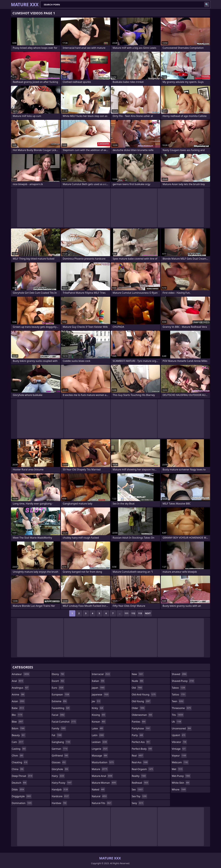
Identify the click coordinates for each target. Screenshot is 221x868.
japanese (100, 694)
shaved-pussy (183, 681)
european (61, 694)
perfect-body (142, 749)
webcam (180, 762)
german (60, 749)
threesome (182, 708)
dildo (18, 789)
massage (100, 756)
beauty (19, 735)
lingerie (100, 749)
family (59, 728)
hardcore (61, 796)
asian (18, 701)
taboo (179, 688)
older (138, 708)
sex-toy (139, 796)
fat (57, 735)
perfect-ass (141, 742)
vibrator (179, 742)
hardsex (59, 803)
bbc (17, 715)
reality (139, 776)
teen (178, 701)
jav (96, 701)
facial (58, 715)
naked (98, 789)
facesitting (61, 708)
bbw (18, 722)
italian (98, 681)
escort (58, 681)
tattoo (179, 694)
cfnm (18, 756)
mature (100, 769)
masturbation (103, 762)
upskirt (179, 735)
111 (127, 613)
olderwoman (142, 715)
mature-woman (104, 783)
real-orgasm (143, 769)
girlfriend (60, 756)
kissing (99, 715)
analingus (20, 688)
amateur (21, 674)
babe (18, 708)
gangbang (61, 742)
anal (18, 681)
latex (98, 728)
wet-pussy (181, 776)
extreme (59, 701)
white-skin (181, 783)
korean (99, 722)
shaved (179, 674)
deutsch (19, 783)
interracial (101, 674)
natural (99, 796)
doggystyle (22, 796)
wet (177, 769)
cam (18, 742)
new (138, 674)
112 (133, 613)
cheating (20, 762)
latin (98, 735)
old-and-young (144, 694)
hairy (58, 776)
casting (19, 749)
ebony (58, 674)
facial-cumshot (64, 722)
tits (178, 715)
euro (58, 688)
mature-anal (102, 776)
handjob (60, 789)
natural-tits (102, 803)
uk (177, 722)
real (138, 756)
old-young (141, 701)
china (18, 769)
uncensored (182, 728)
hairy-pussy (62, 783)
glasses (59, 762)
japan (98, 688)
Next (148, 613)
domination (22, 803)
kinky (98, 708)
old (137, 688)
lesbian (100, 742)
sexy (138, 803)
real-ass (140, 762)
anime (18, 694)
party (138, 735)
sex (138, 789)
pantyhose (141, 728)
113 (140, 613)
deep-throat (22, 776)
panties (139, 722)
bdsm (18, 728)
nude (138, 681)
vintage (179, 749)
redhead (140, 783)
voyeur (179, 756)
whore (179, 789)
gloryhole (60, 769)
